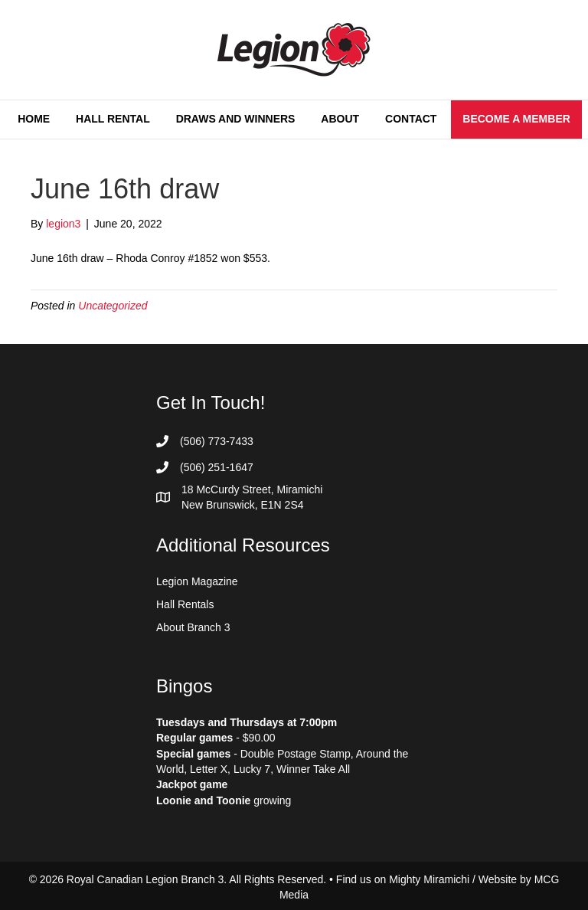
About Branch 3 (193, 627)
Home (34, 119)
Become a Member (516, 119)
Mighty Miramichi (429, 879)
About (340, 119)
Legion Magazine (197, 581)
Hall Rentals (185, 604)
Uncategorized (113, 306)
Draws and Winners (236, 119)
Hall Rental (113, 119)
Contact (411, 119)
